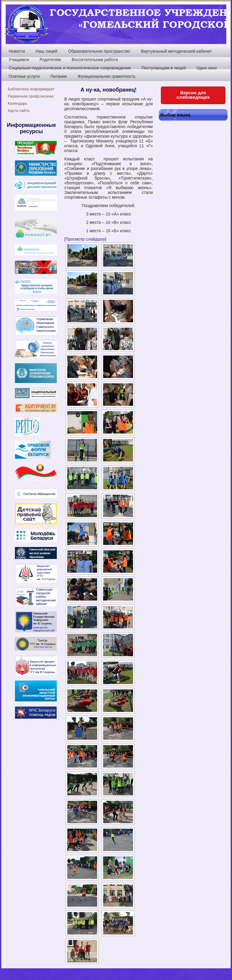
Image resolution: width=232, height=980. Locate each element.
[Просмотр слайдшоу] (85, 239)
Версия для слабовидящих (193, 95)
